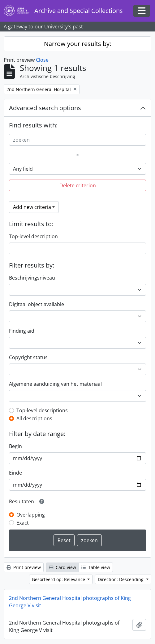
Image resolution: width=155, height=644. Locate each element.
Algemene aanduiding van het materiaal (55, 384)
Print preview (24, 567)
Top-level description (33, 236)
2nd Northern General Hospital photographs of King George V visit (70, 602)
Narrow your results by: (77, 44)
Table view (96, 567)
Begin (15, 446)
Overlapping (31, 515)
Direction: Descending (121, 579)
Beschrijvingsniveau (32, 278)
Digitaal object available (37, 304)
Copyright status (28, 357)
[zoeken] (77, 140)
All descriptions (34, 418)
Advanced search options (45, 108)
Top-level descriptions (42, 410)
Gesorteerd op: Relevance (59, 579)
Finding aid (22, 331)
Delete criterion (78, 185)
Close (42, 60)
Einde (15, 473)
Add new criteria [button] (32, 207)
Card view (62, 567)
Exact (23, 523)
